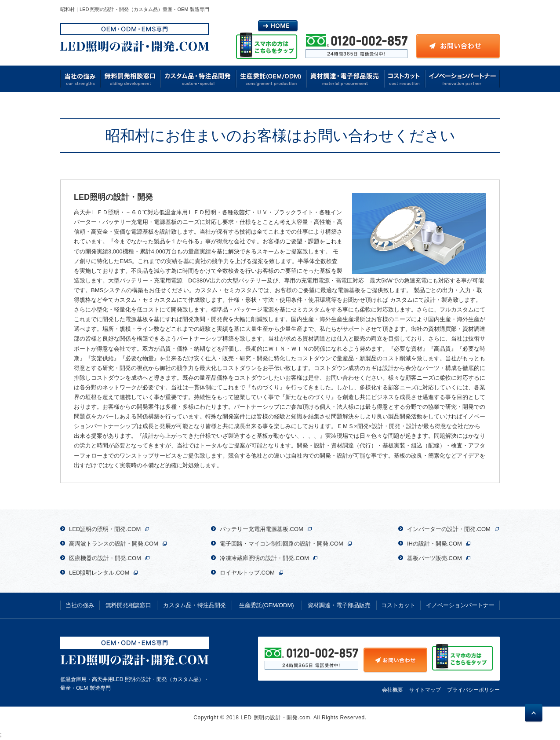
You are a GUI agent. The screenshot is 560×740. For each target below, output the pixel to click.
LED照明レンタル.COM (99, 573)
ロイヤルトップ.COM (247, 573)
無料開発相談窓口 (131, 79)
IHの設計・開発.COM (435, 544)
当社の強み (80, 79)
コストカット (405, 79)
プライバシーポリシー (473, 690)
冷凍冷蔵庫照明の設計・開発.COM (264, 558)
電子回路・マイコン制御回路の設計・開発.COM (282, 544)
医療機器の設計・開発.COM (105, 558)
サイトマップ (425, 690)
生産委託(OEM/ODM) (271, 79)
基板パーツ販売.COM (435, 558)
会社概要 (393, 690)
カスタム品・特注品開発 (198, 79)
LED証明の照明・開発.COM (105, 529)
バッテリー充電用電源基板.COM (262, 529)
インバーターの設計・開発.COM (449, 529)
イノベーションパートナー (462, 79)
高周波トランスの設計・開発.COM (114, 544)
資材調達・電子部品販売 (345, 79)
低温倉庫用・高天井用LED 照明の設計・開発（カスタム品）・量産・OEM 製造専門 (135, 664)
